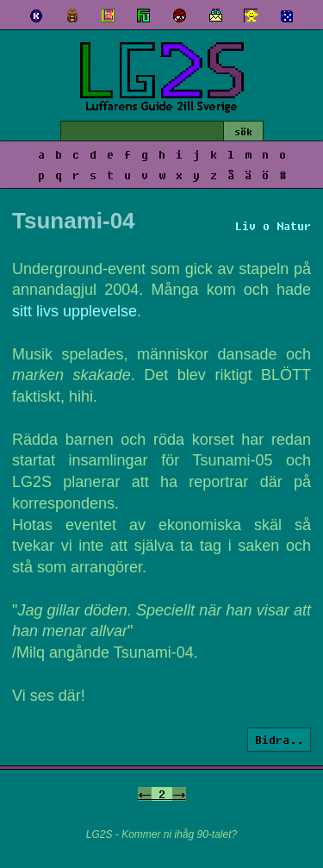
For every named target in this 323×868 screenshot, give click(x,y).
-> (179, 794)
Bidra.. (279, 740)
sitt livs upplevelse (75, 311)
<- (145, 794)
